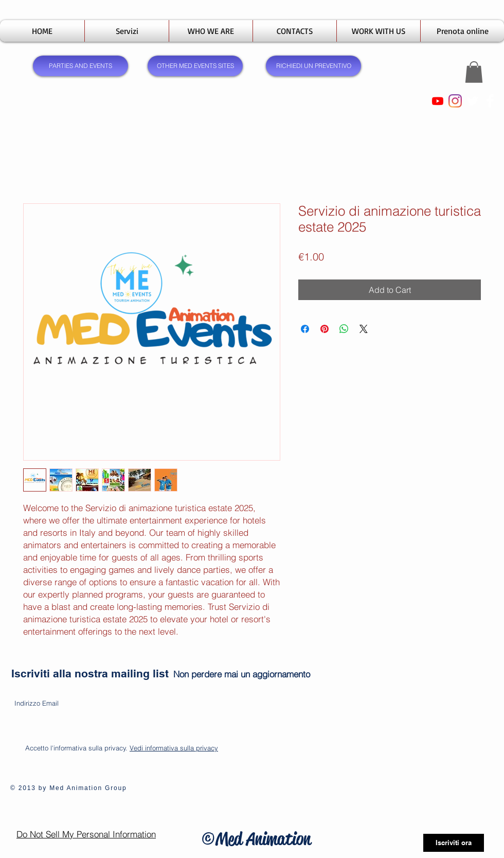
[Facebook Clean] (490, 101)
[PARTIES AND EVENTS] (80, 66)
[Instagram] (455, 101)
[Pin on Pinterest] (325, 329)
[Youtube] (438, 101)
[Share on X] (364, 329)
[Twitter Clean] (473, 101)
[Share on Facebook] (305, 329)
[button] (474, 72)
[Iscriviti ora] (454, 843)
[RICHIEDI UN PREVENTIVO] (313, 66)
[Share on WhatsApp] (344, 329)
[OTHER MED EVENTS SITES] (195, 66)
